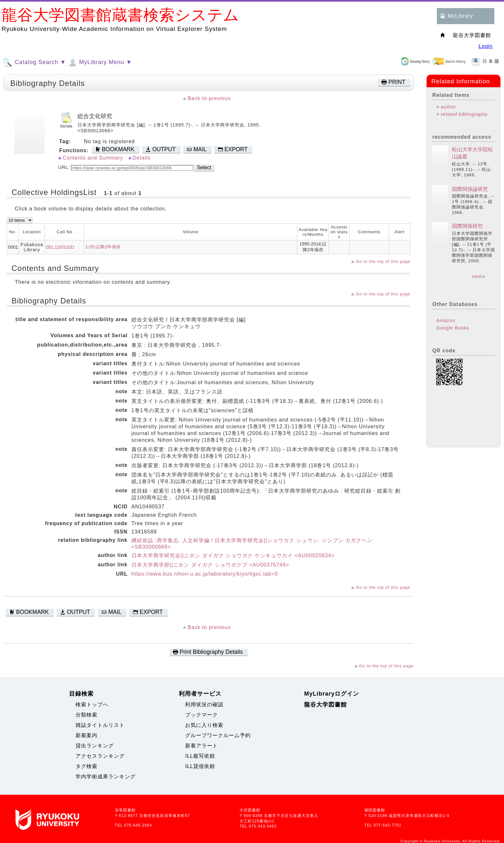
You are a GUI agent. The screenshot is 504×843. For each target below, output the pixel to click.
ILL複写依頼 (200, 756)
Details (142, 158)
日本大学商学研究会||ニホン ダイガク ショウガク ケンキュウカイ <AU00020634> (233, 556)
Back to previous (209, 98)
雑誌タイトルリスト (100, 725)
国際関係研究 (467, 226)
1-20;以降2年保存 (103, 247)
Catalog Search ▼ (34, 62)
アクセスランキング (100, 756)
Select (204, 167)
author (448, 107)
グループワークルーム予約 (218, 735)
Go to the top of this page (383, 261)
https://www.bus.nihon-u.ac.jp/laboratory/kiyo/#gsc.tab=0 (205, 574)
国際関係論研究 (470, 189)
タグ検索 (86, 766)
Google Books (453, 328)
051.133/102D (60, 247)
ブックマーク (202, 715)
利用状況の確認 (204, 704)
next (477, 276)
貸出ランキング (95, 746)
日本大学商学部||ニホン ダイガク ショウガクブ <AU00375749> (210, 565)
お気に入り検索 (204, 725)
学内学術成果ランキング (106, 777)
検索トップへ (92, 704)
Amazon (446, 320)
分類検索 (86, 715)
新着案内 (86, 735)
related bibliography (464, 114)
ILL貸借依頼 (200, 766)
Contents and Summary (93, 158)
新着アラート (202, 746)
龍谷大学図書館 (325, 705)
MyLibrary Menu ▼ (100, 62)
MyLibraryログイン (332, 694)
